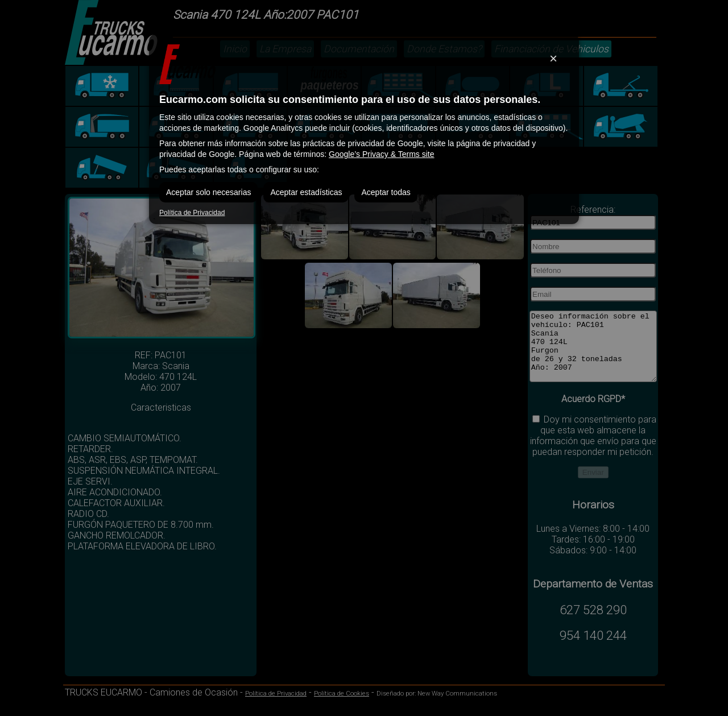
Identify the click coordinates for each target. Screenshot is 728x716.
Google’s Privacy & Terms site (381, 154)
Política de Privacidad (192, 213)
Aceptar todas (386, 192)
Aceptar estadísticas (306, 192)
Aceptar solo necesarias (208, 192)
